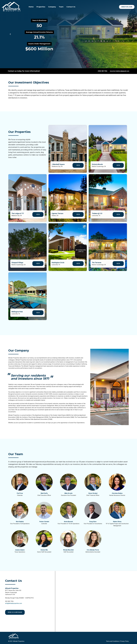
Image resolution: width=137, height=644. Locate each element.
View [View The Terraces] (118, 265)
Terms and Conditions (113, 641)
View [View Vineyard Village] (38, 265)
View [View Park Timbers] (118, 216)
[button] (10, 34)
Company (52, 7)
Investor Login (127, 7)
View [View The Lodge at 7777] (38, 216)
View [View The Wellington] (38, 314)
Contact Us (71, 7)
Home (31, 7)
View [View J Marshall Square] (78, 167)
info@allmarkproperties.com (14, 603)
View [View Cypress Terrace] (78, 216)
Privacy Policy (124, 641)
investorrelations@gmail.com (120, 71)
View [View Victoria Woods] (118, 167)
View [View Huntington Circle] (78, 265)
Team (61, 7)
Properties (41, 7)
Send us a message (15, 612)
